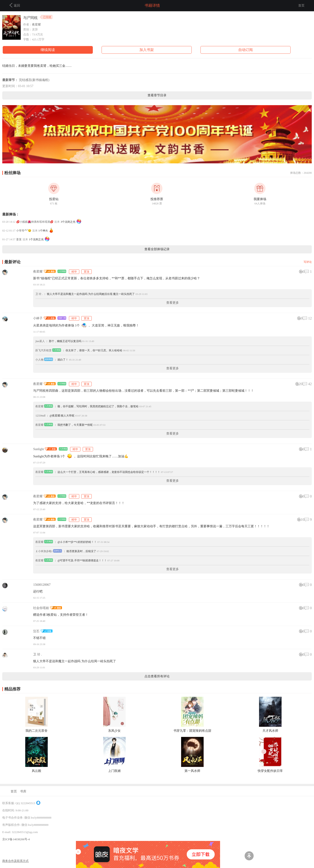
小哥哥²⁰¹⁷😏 (24, 231)
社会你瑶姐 (41, 608)
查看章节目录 (157, 95)
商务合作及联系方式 (15, 861)
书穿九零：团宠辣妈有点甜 (192, 731)
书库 (23, 791)
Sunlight (38, 449)
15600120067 (42, 585)
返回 (15, 5)
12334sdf (40, 416)
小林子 (38, 318)
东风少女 (114, 731)
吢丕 (36, 631)
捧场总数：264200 (301, 173)
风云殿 (36, 771)
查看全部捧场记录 (157, 249)
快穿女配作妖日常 (270, 771)
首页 (301, 6)
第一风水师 (192, 771)
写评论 (308, 262)
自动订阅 (246, 50)
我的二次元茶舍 (36, 731)
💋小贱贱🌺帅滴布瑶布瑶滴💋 (35, 222)
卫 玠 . (39, 294)
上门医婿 (114, 771)
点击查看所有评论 (157, 676)
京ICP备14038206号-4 (16, 839)
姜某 (19, 239)
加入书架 (147, 50)
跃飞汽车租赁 (43, 350)
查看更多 (173, 303)
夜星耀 (36, 24)
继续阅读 (48, 50)
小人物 (39, 360)
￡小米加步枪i (44, 551)
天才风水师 (270, 731)
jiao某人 (40, 341)
